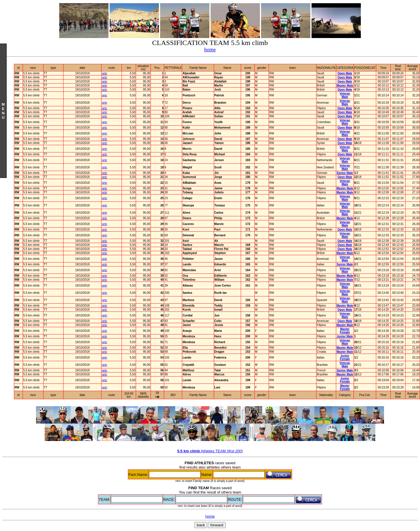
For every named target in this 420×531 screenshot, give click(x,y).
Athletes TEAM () (210, 451)
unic (104, 73)
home (210, 50)
